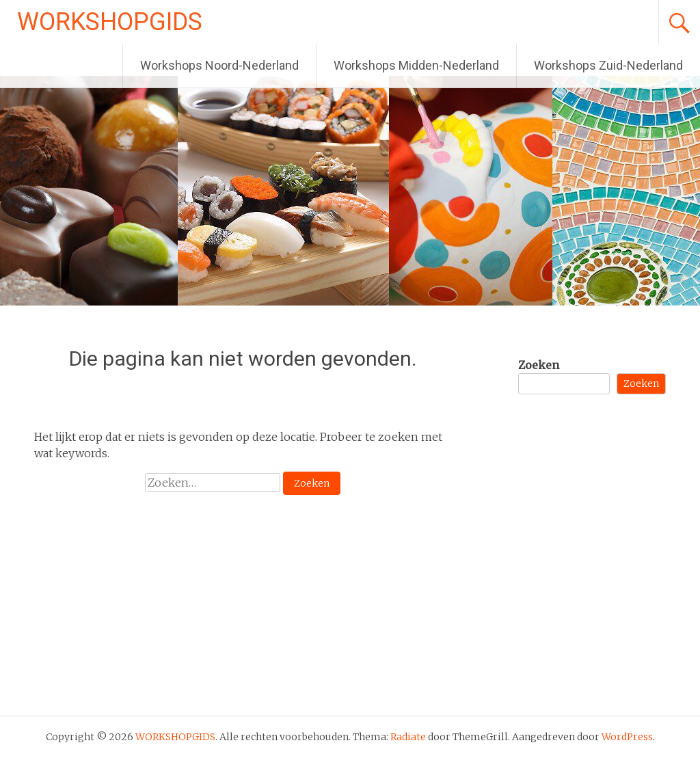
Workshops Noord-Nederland (219, 65)
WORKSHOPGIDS (110, 22)
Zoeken (539, 365)
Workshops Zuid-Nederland (608, 65)
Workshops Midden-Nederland (416, 65)
